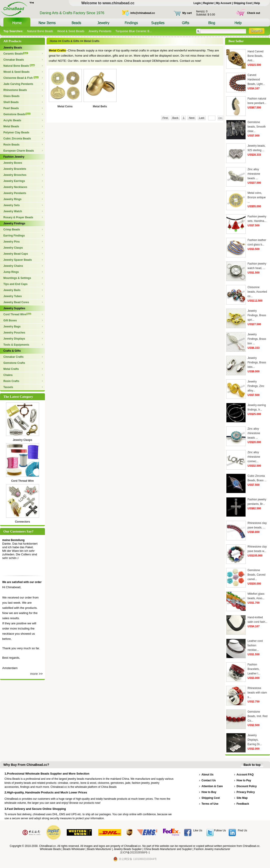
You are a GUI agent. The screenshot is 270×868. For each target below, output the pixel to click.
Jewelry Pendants (100, 31)
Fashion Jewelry (14, 157)
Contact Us (209, 780)
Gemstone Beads (17, 114)
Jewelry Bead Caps (16, 254)
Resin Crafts (11, 381)
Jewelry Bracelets (15, 169)
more (34, 674)
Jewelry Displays (14, 339)
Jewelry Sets (12, 205)
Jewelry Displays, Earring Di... (255, 740)
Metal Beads (11, 126)
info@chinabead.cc (143, 13)
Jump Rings (11, 272)
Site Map (242, 798)
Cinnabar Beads (14, 60)
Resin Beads (11, 145)
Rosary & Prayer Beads (18, 217)
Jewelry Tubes (13, 296)
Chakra (8, 375)
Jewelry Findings (14, 223)
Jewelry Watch (13, 211)
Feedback (243, 804)
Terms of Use (210, 804)
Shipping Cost (243, 3)
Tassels (8, 387)
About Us (207, 775)
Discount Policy (247, 786)
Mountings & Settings (17, 278)
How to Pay (244, 780)
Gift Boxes (10, 320)
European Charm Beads (19, 151)
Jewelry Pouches (14, 333)
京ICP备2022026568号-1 (135, 853)
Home (54, 41)
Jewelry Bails (12, 290)
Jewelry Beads (13, 48)
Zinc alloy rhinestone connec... (254, 457)
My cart (187, 13)
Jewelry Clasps (13, 248)
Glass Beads (11, 96)
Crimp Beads (12, 230)
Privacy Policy (246, 792)
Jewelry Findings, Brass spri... (257, 315)
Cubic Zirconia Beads (17, 139)
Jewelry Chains (13, 266)
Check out (254, 13)
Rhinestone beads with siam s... (257, 693)
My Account (224, 3)
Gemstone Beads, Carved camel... (256, 575)
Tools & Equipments (16, 345)
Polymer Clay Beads (16, 133)
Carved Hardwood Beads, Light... (256, 80)
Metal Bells (100, 106)
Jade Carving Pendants (18, 84)
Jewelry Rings (12, 199)
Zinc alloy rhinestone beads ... (254, 174)
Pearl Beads (11, 108)
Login (197, 3)
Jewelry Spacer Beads (18, 260)
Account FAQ (245, 775)
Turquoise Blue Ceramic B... (134, 31)
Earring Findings (14, 236)
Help (257, 3)
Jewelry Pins (12, 242)
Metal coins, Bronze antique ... (257, 197)
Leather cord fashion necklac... (255, 645)
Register (208, 3)
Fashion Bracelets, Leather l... (254, 669)
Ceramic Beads (16, 54)
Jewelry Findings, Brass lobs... (257, 362)
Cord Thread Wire (17, 314)
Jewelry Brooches (15, 175)
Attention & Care (212, 786)
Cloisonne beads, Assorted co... (257, 292)
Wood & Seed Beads (71, 31)
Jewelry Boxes (13, 163)
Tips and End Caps (15, 284)
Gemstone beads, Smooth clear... (257, 127)
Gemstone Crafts (14, 363)
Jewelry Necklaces (15, 187)
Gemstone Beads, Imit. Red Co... (258, 716)
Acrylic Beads (12, 120)
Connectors (23, 522)
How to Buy (209, 792)
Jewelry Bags (12, 327)
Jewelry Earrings (14, 181)
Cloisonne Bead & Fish (21, 78)
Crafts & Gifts (12, 351)
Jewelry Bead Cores (16, 302)
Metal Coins (65, 106)
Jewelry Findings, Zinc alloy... (256, 386)
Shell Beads (11, 102)
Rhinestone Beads (15, 90)
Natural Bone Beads (40, 31)
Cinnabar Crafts (13, 357)
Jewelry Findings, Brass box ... (257, 339)
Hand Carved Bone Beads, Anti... (256, 56)
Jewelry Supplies (14, 308)
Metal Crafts (11, 369)
